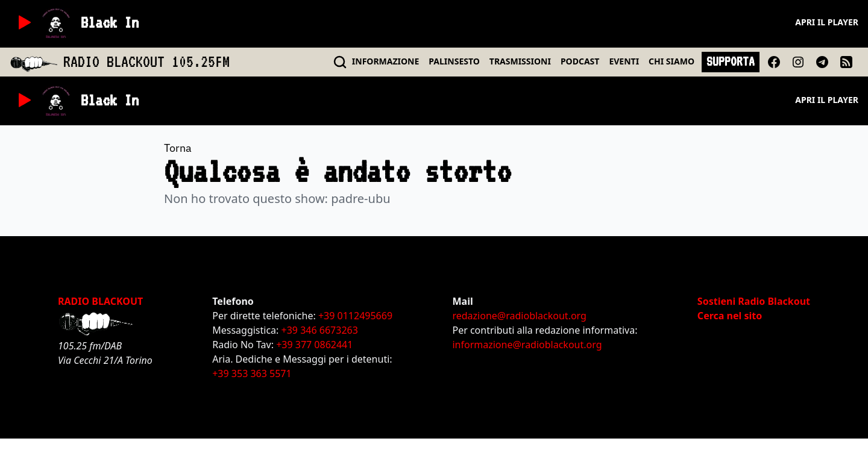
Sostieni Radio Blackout (754, 301)
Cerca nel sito (730, 316)
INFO (386, 61)
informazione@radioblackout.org (527, 345)
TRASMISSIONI (520, 61)
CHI (671, 61)
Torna (178, 148)
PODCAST (580, 61)
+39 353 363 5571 (252, 373)
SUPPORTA (731, 61)
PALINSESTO (454, 61)
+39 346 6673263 (320, 330)
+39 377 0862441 (314, 345)
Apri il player (827, 22)
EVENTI (624, 61)
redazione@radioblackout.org (519, 316)
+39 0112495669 (355, 316)
